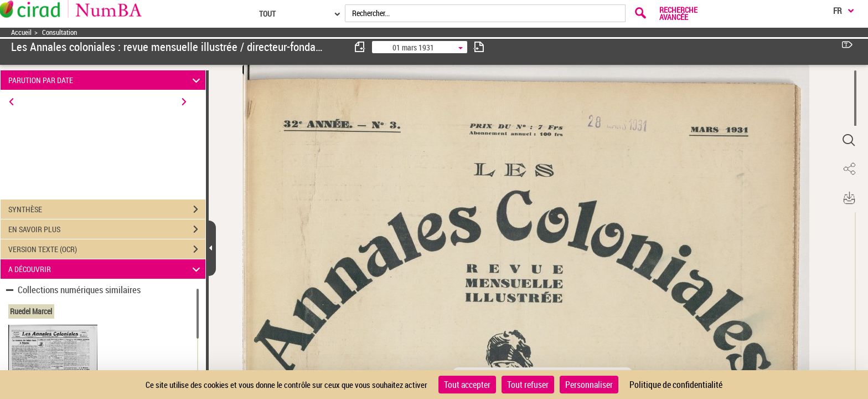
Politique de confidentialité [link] (676, 385)
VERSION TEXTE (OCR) (107, 249)
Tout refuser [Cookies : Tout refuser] (528, 385)
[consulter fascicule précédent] (360, 47)
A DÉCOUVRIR (106, 269)
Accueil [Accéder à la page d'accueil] (21, 32)
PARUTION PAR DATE (106, 80)
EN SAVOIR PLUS (107, 229)
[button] (849, 140)
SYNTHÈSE (107, 209)
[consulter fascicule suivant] (479, 47)
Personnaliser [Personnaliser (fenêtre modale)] (589, 385)
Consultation (60, 32)
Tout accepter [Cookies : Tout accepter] (467, 385)
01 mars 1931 (413, 47)
